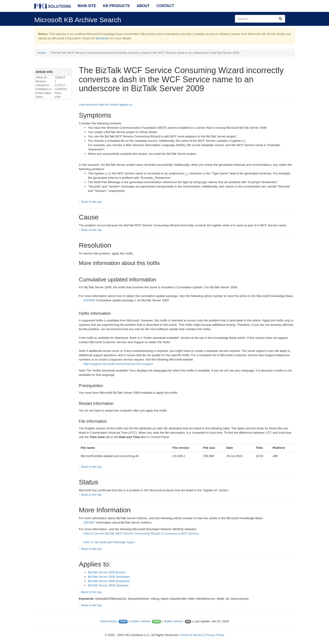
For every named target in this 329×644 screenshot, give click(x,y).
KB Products (116, 6)
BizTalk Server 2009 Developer (109, 577)
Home (42, 53)
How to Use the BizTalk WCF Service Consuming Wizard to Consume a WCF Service (141, 533)
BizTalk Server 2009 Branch (107, 572)
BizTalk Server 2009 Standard (108, 585)
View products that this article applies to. (106, 105)
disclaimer (102, 38)
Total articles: (109, 621)
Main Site (87, 6)
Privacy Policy (215, 635)
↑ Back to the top (90, 202)
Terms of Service (192, 635)
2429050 (90, 300)
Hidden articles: (141, 621)
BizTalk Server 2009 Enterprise (109, 581)
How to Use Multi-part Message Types (109, 542)
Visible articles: (174, 621)
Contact (165, 6)
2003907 (90, 522)
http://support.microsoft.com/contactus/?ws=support (118, 364)
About (143, 6)
